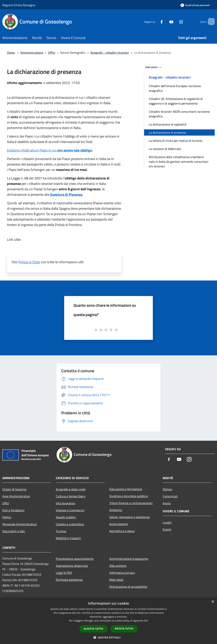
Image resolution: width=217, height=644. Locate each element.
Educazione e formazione (126, 489)
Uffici (52, 53)
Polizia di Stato (29, 262)
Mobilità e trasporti (68, 538)
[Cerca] (210, 22)
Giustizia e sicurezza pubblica (129, 496)
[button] (108, 637)
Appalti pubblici (66, 517)
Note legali (116, 580)
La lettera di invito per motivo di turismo (175, 141)
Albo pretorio (118, 566)
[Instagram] (175, 21)
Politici (7, 517)
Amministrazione (32, 53)
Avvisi (167, 503)
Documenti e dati (14, 531)
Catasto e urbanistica (70, 524)
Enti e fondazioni (13, 510)
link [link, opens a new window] (146, 621)
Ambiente (116, 510)
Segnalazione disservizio (72, 566)
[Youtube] (166, 21)
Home (11, 53)
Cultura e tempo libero (71, 496)
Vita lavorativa (65, 503)
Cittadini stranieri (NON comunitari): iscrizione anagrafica (179, 114)
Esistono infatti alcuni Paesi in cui (49, 150)
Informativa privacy (122, 573)
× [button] (213, 602)
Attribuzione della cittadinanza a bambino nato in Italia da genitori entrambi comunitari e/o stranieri (179, 162)
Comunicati (170, 496)
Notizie (167, 489)
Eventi (167, 529)
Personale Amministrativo (20, 524)
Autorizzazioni (119, 524)
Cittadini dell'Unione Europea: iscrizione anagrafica (175, 88)
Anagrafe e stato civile (71, 489)
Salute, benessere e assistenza (129, 517)
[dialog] (108, 621)
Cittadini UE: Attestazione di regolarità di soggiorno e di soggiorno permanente (176, 101)
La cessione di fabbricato (165, 149)
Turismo (61, 531)
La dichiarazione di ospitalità (168, 124)
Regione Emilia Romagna (19, 5)
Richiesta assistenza (69, 580)
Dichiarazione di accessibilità (128, 587)
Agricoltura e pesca (122, 531)
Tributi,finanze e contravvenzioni (131, 503)
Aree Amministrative (16, 496)
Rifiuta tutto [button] (124, 629)
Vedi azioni (154, 67)
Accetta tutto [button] (94, 629)
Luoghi (167, 522)
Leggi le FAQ (64, 573)
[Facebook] (156, 21)
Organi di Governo (14, 489)
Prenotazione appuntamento (75, 559)
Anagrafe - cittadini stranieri (110, 53)
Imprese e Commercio (70, 510)
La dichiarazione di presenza (167, 132)
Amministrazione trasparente (129, 559)
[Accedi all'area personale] (195, 5)
